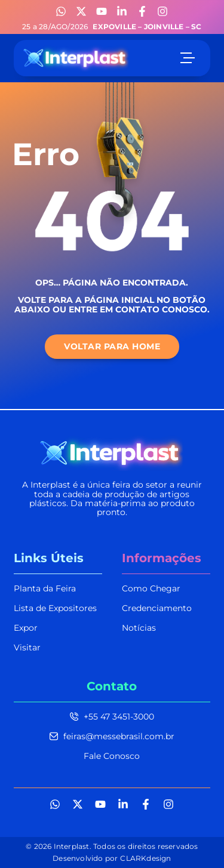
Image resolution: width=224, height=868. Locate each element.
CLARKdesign (145, 858)
